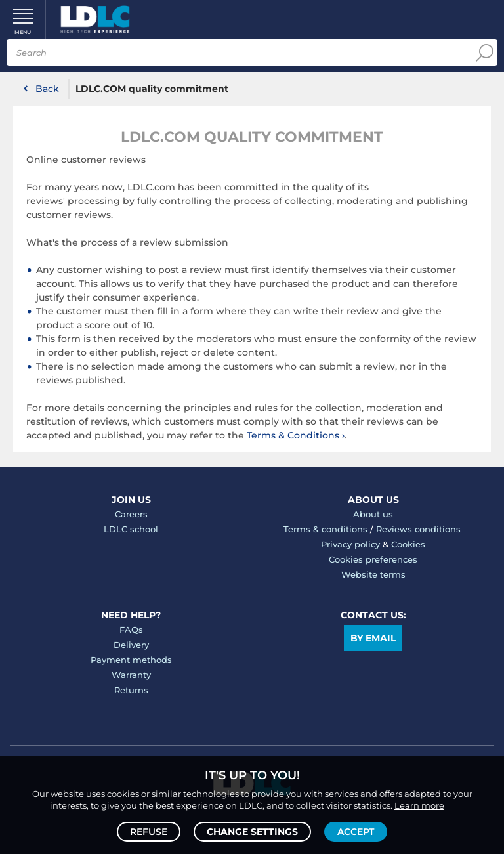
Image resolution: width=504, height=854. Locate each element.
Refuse (149, 832)
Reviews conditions (418, 529)
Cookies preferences (373, 559)
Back (47, 89)
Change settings (252, 832)
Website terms (373, 574)
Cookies (408, 544)
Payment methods (131, 660)
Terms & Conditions (293, 435)
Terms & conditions (325, 529)
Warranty (131, 675)
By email (373, 638)
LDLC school (131, 529)
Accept (356, 832)
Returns (131, 690)
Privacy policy (350, 544)
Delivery (131, 645)
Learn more (419, 805)
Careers (131, 514)
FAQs (131, 630)
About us (373, 514)
